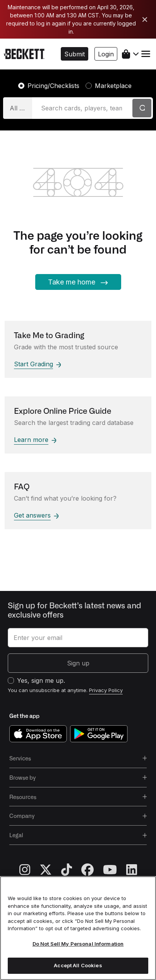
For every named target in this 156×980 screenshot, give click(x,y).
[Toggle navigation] (146, 54)
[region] (78, 928)
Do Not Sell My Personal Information (78, 944)
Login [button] (106, 54)
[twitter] (50, 870)
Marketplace (113, 86)
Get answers (36, 515)
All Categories (21, 108)
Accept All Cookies (78, 965)
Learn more (35, 440)
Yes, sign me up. (41, 680)
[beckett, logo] (24, 54)
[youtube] (115, 870)
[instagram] (29, 870)
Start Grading (37, 364)
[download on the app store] (38, 733)
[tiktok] (71, 870)
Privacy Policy (106, 690)
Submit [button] (75, 54)
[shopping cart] (130, 54)
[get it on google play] (99, 733)
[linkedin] (132, 870)
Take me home (78, 282)
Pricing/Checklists (53, 86)
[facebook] (92, 870)
